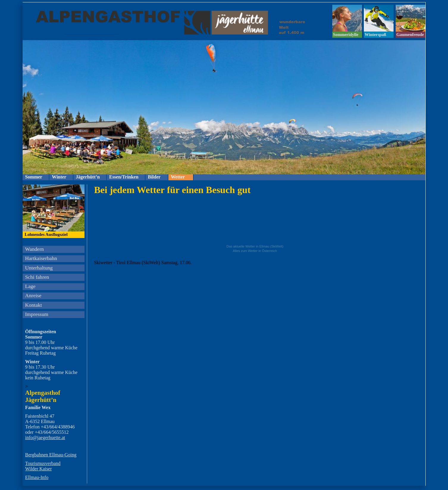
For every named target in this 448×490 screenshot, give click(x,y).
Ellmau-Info (37, 477)
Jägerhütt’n (88, 177)
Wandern (34, 249)
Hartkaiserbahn (41, 258)
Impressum (37, 314)
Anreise (33, 295)
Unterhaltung (39, 268)
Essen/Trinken (124, 177)
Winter (59, 177)
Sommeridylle (346, 35)
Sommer (34, 177)
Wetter (178, 177)
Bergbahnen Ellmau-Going (51, 455)
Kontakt (33, 305)
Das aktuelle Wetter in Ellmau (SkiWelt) (255, 246)
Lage (30, 286)
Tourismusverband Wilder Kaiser (43, 466)
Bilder (154, 177)
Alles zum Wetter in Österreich (255, 251)
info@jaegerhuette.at (45, 437)
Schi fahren (37, 277)
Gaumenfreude (410, 35)
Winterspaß (376, 35)
